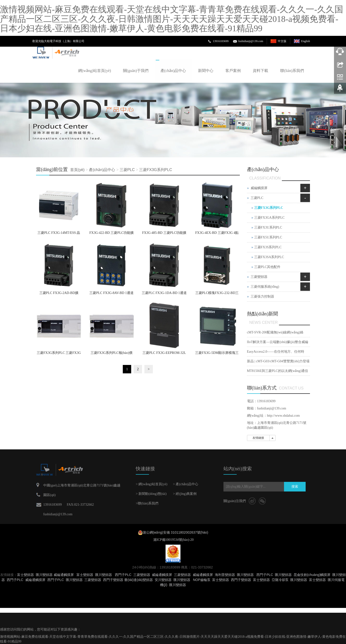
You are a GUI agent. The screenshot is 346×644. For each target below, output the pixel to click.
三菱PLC (127, 170)
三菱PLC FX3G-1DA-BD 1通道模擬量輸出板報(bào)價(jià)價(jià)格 (164, 294)
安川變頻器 (163, 580)
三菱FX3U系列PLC (268, 227)
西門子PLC (123, 575)
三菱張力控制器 (262, 296)
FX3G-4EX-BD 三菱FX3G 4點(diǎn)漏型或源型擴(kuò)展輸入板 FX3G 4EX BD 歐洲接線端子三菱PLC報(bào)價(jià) (217, 234)
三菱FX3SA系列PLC (269, 257)
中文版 (282, 41)
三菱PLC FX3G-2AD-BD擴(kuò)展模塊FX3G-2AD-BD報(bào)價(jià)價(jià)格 (59, 294)
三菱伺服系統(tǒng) (265, 287)
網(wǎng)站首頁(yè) (95, 71)
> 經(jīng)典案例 (185, 494)
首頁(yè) (77, 170)
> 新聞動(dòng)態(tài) (151, 494)
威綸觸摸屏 (259, 188)
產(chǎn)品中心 (173, 71)
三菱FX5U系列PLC (268, 237)
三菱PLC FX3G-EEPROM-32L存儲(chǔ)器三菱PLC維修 (164, 354)
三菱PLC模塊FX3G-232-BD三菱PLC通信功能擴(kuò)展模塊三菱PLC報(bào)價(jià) (217, 294)
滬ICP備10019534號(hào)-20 (173, 540)
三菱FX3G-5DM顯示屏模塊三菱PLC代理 (217, 354)
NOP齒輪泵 (202, 580)
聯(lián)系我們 (292, 71)
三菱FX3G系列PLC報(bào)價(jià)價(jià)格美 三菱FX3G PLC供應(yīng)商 (111, 354)
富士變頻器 (25, 575)
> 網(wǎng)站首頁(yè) (151, 484)
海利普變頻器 (225, 575)
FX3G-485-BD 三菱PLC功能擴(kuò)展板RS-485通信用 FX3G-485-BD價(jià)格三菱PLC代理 (164, 234)
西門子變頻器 (113, 580)
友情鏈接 (258, 438)
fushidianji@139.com (251, 41)
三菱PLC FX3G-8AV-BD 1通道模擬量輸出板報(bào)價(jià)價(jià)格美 (111, 294)
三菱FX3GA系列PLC (269, 218)
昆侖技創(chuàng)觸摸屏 (312, 575)
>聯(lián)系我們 (147, 503)
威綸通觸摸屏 (64, 575)
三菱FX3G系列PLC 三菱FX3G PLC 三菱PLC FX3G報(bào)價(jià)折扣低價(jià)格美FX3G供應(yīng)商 (59, 354)
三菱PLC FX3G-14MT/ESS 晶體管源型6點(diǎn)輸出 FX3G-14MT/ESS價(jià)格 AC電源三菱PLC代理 (59, 234)
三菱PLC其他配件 (267, 267)
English (306, 41)
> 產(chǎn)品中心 (186, 484)
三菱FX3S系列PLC (268, 247)
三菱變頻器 (259, 277)
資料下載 (260, 71)
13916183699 (221, 41)
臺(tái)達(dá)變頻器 (139, 580)
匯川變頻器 (44, 575)
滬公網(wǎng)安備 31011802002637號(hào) (176, 532)
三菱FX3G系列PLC (156, 170)
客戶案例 (233, 71)
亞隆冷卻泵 (280, 580)
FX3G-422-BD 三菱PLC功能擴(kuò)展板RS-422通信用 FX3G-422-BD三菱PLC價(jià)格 (111, 234)
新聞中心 (206, 71)
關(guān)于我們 (136, 71)
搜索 (295, 487)
